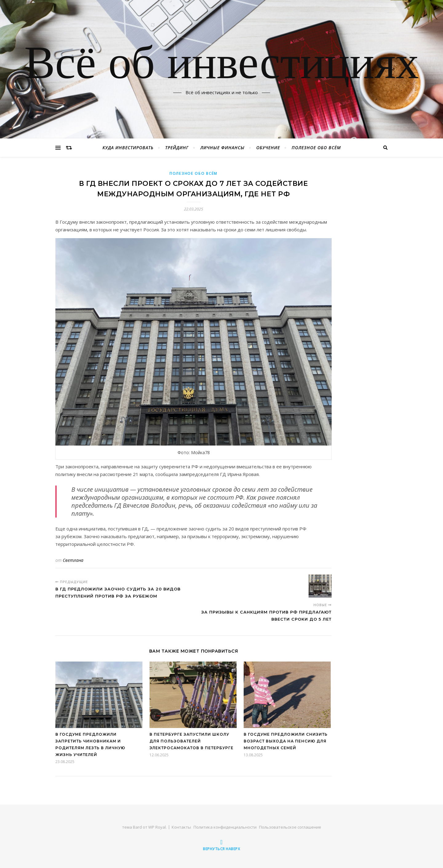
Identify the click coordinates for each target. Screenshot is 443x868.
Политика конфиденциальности (225, 827)
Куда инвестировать (128, 148)
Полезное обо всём (316, 148)
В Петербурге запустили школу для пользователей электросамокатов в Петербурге (192, 741)
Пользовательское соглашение (290, 827)
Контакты (181, 827)
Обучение (268, 148)
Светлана (73, 560)
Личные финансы (222, 148)
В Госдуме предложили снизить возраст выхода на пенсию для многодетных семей (286, 741)
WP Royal (157, 827)
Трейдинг (177, 148)
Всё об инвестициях (221, 66)
